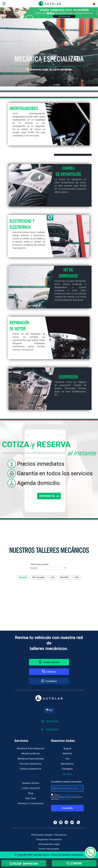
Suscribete (67, 808)
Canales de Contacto (66, 799)
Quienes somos (31, 783)
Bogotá (67, 748)
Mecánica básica (31, 754)
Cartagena (67, 769)
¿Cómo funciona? (31, 788)
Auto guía (31, 798)
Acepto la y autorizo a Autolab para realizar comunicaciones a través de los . (67, 797)
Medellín (67, 754)
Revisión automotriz (31, 764)
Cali (67, 759)
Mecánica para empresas (31, 748)
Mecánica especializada (31, 759)
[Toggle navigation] (4, 4)
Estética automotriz (31, 769)
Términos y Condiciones (31, 803)
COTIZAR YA (49, 496)
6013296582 (50, 721)
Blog (31, 793)
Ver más (67, 774)
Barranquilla (67, 764)
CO (49, 710)
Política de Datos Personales (69, 795)
